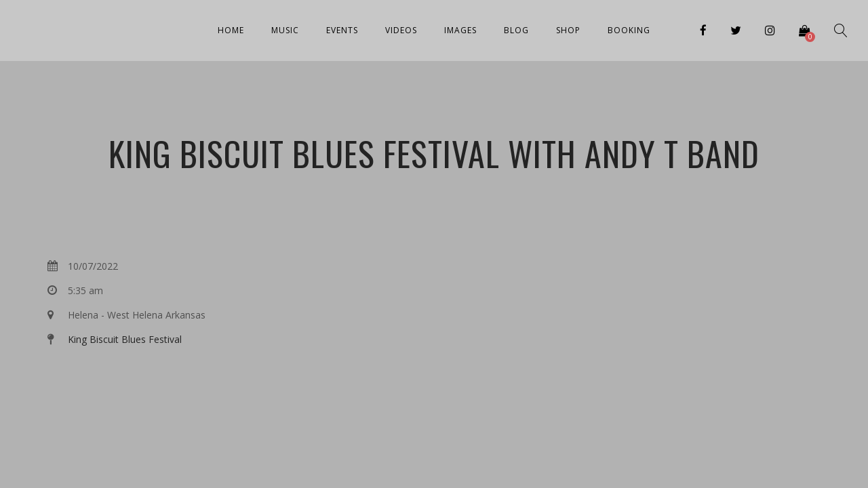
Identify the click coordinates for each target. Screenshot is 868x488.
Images (460, 30)
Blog (516, 30)
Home (231, 30)
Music (285, 30)
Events (342, 30)
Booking (629, 30)
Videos (401, 30)
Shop (568, 30)
